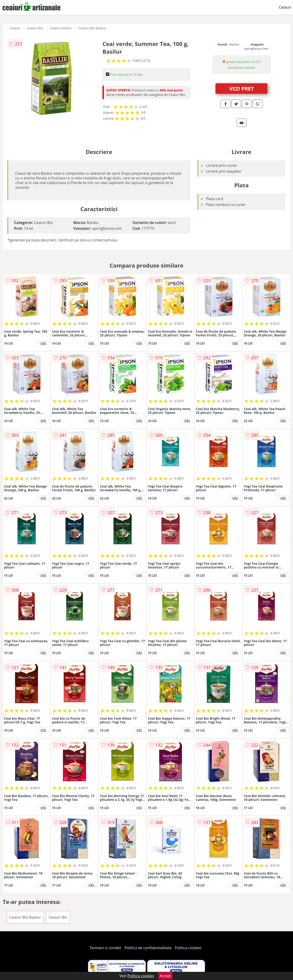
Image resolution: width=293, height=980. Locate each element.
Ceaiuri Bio (35, 28)
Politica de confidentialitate (148, 948)
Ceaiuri (285, 7)
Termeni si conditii (105, 948)
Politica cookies (188, 948)
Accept (165, 976)
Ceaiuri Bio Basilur (92, 28)
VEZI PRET (242, 88)
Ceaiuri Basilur (61, 28)
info (43, 343)
